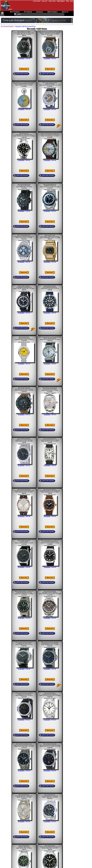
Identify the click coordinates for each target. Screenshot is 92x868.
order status (52, 1)
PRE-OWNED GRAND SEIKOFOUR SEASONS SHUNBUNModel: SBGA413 (49, 389)
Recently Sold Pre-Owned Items (25, 26)
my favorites (37, 1)
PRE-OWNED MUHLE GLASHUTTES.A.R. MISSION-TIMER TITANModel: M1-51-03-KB (50, 542)
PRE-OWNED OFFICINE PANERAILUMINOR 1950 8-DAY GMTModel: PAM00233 (24, 643)
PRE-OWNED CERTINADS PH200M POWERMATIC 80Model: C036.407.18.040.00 (23, 287)
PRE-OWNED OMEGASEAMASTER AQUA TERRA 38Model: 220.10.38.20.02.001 (48, 694)
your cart (45, 1)
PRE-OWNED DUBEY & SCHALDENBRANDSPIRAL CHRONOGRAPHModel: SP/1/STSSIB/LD (50, 338)
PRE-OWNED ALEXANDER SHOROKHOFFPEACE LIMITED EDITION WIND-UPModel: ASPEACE (24, 84)
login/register (61, 1)
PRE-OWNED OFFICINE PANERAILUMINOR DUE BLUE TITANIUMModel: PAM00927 (50, 643)
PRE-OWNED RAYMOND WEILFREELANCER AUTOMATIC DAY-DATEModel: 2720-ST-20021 (24, 745)
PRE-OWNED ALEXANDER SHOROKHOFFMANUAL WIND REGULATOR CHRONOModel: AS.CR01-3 (50, 33)
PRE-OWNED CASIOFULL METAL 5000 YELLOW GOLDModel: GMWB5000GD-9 (49, 236)
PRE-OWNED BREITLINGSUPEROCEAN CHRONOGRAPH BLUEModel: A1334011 (24, 236)
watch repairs (52, 12)
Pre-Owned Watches (7, 26)
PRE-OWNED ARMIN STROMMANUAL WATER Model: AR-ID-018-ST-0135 (48, 84)
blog (67, 1)
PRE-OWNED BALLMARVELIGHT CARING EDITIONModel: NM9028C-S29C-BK (23, 135)
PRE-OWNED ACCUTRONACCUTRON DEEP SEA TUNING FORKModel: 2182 (24, 33)
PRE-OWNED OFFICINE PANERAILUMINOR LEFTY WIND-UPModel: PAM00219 (24, 694)
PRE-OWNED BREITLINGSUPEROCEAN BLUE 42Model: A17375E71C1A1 (48, 186)
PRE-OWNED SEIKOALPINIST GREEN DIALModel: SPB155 (23, 847)
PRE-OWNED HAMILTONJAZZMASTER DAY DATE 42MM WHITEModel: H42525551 (24, 491)
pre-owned (28, 12)
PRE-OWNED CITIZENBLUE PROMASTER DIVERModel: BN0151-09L (49, 287)
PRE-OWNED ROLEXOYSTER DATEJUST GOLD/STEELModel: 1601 (24, 796)
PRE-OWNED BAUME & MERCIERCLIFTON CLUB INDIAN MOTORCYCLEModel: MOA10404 (50, 135)
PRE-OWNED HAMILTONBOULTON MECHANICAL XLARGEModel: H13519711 (50, 440)
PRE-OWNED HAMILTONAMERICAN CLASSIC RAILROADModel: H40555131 (24, 440)
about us (65, 12)
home (72, 1)
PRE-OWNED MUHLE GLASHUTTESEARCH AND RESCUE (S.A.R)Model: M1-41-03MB (24, 593)
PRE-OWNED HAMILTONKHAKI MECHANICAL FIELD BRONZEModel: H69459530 (50, 491)
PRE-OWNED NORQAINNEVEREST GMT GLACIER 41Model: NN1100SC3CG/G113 (48, 593)
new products (15, 12)
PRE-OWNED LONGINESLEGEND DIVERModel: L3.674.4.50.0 (23, 542)
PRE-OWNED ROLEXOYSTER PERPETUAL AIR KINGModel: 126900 (50, 796)
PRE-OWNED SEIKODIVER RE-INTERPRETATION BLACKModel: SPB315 (50, 847)
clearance (40, 12)
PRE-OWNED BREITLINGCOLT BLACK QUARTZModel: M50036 (23, 186)
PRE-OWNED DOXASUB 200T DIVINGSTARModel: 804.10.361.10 (22, 338)
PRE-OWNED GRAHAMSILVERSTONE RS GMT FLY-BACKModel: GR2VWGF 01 (24, 389)
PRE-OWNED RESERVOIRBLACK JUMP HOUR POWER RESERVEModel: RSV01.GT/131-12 (50, 745)
